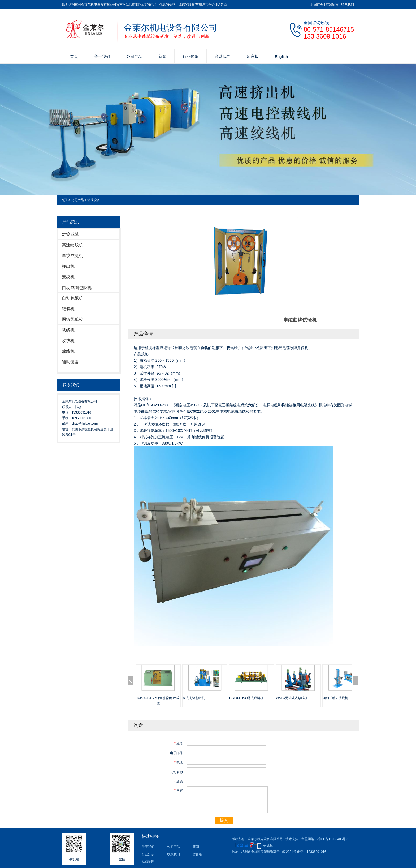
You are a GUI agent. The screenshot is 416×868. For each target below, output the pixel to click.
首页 (74, 56)
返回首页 (317, 5)
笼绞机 (68, 277)
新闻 (162, 56)
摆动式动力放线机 (335, 698)
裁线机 (68, 330)
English (281, 56)
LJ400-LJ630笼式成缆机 (246, 698)
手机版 (268, 845)
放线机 (68, 351)
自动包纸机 (72, 298)
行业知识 (190, 56)
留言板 (253, 56)
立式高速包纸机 (194, 698)
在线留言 (332, 5)
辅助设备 (94, 200)
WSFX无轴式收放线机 (292, 698)
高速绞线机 (72, 245)
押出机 (68, 266)
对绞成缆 (70, 234)
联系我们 (348, 5)
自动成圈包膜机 (77, 288)
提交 (224, 820)
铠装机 (68, 309)
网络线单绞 (72, 319)
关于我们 (102, 56)
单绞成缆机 (72, 256)
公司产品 (134, 56)
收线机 (68, 341)
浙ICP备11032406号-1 (333, 839)
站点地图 (148, 862)
